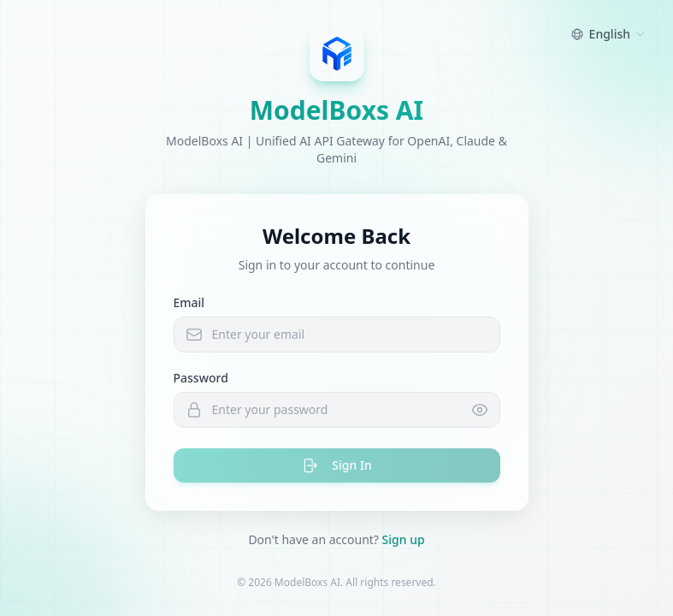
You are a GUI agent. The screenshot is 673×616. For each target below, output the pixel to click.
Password (201, 378)
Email (189, 302)
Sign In (336, 465)
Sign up (404, 539)
